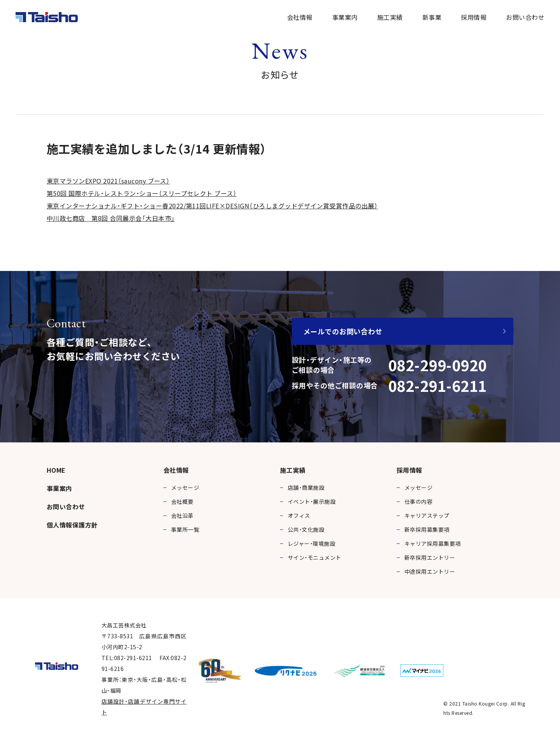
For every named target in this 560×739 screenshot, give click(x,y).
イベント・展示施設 (312, 501)
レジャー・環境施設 (311, 543)
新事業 (432, 17)
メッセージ (185, 487)
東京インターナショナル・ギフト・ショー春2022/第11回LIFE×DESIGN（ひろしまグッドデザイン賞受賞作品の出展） (212, 206)
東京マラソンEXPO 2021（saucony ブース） (108, 181)
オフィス (299, 515)
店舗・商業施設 (306, 487)
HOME (56, 470)
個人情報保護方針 (72, 525)
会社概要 (182, 501)
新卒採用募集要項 (427, 529)
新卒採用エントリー (430, 557)
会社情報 (300, 17)
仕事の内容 (418, 501)
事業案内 (345, 17)
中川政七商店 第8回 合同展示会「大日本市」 (111, 218)
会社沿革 (182, 515)
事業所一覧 (185, 529)
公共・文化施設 (306, 529)
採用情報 (474, 17)
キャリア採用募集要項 (433, 543)
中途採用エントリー (430, 571)
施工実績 (390, 17)
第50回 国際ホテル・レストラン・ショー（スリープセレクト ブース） (142, 193)
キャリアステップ (427, 515)
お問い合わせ (525, 17)
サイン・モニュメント (315, 557)
